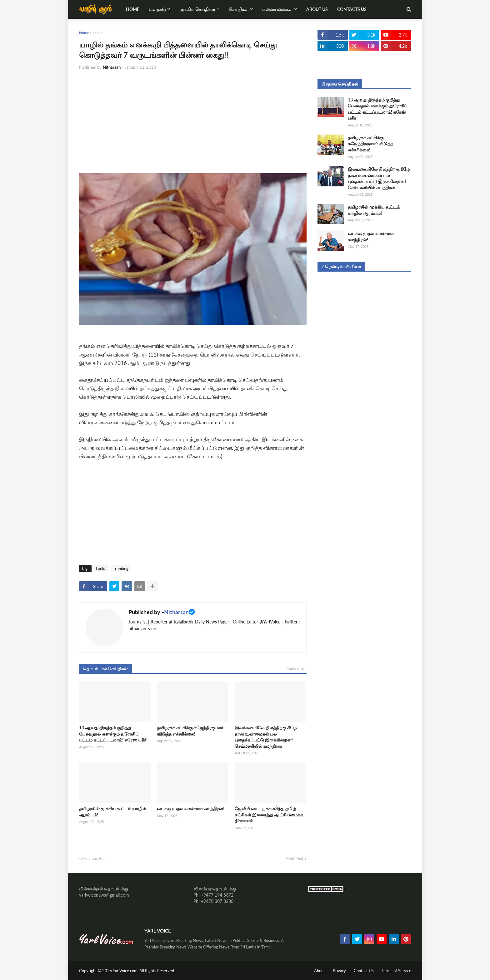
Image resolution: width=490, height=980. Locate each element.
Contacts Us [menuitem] (352, 9)
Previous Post (95, 859)
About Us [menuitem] (317, 9)
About (320, 971)
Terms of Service (396, 971)
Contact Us (364, 971)
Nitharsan (176, 612)
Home (84, 33)
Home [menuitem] (133, 9)
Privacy (339, 971)
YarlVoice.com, (126, 971)
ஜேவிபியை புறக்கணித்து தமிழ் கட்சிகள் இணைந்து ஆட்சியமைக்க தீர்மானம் (269, 815)
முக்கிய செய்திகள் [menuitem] (197, 9)
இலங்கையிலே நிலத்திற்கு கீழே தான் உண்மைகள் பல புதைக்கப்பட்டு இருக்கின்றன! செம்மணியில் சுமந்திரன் (266, 737)
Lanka (98, 33)
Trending (121, 569)
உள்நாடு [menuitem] (157, 9)
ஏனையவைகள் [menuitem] (277, 9)
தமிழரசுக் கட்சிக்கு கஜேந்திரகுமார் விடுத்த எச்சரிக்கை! (190, 731)
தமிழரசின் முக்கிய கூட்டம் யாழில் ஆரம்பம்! (113, 812)
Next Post (295, 859)
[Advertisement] (193, 122)
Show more (297, 668)
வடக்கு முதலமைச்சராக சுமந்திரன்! (191, 808)
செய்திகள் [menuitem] (239, 9)
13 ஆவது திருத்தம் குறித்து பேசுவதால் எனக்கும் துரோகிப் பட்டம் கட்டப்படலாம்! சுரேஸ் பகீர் (113, 734)
